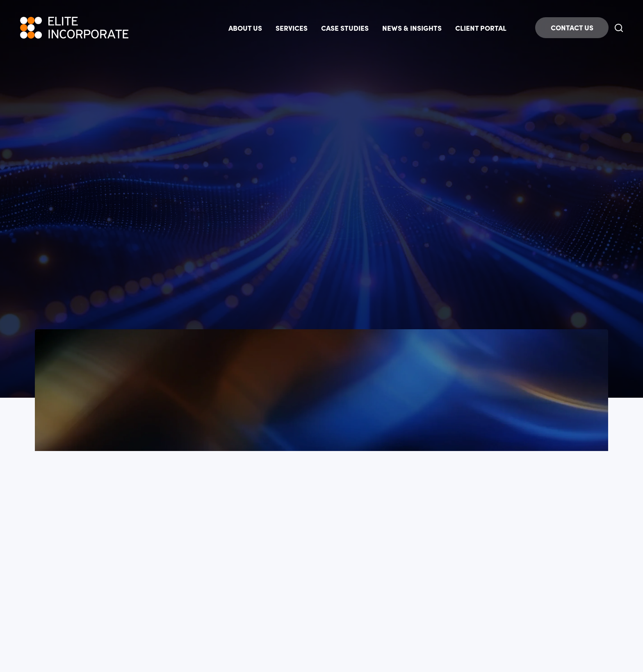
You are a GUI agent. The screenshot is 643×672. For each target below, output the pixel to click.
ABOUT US (245, 27)
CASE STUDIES (345, 27)
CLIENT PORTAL (481, 27)
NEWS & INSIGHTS (412, 27)
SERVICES (292, 27)
